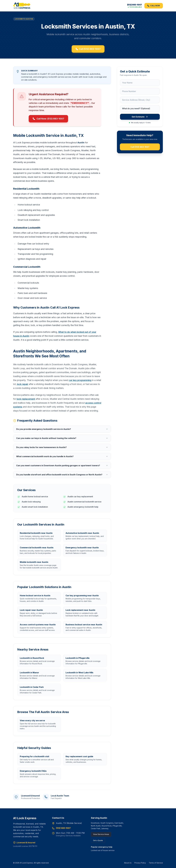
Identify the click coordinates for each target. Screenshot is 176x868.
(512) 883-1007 (135, 5)
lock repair (23, 385)
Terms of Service (156, 863)
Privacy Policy (140, 863)
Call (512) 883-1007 (88, 49)
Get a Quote (98, 840)
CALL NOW (154, 6)
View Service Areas (101, 834)
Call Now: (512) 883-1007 (48, 119)
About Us (128, 863)
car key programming (80, 381)
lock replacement (26, 399)
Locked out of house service (103, 850)
